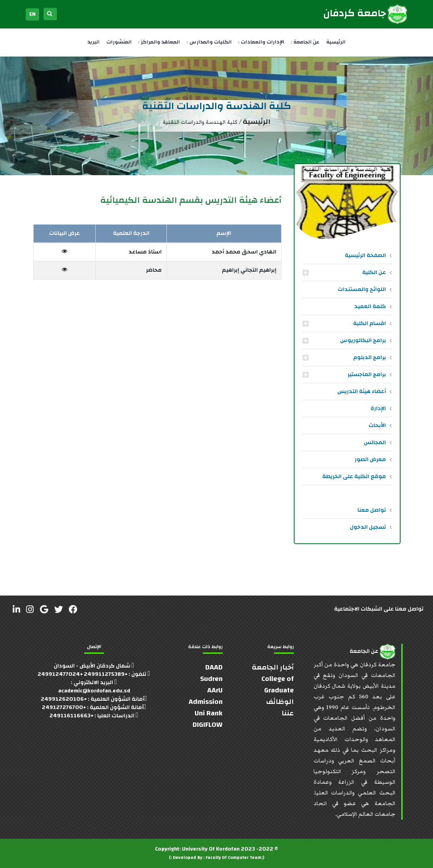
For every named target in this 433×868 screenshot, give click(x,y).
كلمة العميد (370, 306)
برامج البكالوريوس (363, 340)
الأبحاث (377, 425)
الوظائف (280, 702)
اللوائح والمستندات (362, 289)
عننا (288, 713)
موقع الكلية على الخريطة (354, 477)
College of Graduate (278, 685)
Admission (206, 702)
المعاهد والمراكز (159, 42)
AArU (215, 690)
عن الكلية (374, 272)
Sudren (211, 679)
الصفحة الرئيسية (365, 255)
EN (32, 14)
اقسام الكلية (370, 323)
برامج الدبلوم (370, 357)
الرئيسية (336, 42)
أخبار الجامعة (273, 667)
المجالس (375, 443)
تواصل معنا (372, 510)
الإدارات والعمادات (261, 42)
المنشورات (119, 42)
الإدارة (378, 408)
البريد (94, 42)
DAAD (214, 667)
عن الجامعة (305, 42)
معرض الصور (370, 460)
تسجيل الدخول (368, 527)
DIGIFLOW (208, 725)
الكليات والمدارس (209, 42)
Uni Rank (209, 713)
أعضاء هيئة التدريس (362, 391)
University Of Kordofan (211, 849)
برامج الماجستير (367, 374)
